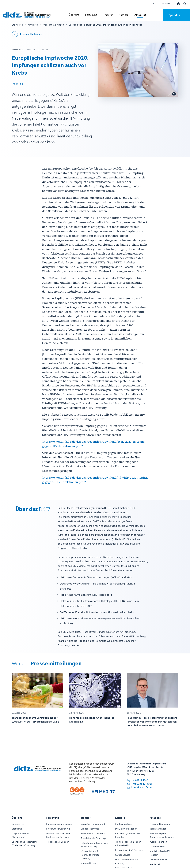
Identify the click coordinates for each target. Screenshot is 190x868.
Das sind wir (18, 824)
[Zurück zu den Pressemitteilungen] (27, 34)
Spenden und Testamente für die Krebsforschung (25, 844)
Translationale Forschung (93, 838)
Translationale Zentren (58, 842)
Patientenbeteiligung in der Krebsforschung (95, 845)
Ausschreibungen (158, 842)
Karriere (120, 818)
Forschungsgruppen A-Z (58, 829)
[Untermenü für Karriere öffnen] (124, 15)
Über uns (17, 818)
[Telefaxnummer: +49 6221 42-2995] (140, 784)
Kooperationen (88, 863)
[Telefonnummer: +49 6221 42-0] (140, 780)
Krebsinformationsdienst (93, 833)
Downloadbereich (158, 860)
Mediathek (155, 864)
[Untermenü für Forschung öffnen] (91, 15)
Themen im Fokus (158, 847)
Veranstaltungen (158, 829)
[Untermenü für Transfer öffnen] (108, 15)
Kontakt (155, 3)
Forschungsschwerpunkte (59, 824)
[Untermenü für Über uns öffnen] (74, 15)
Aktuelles (155, 818)
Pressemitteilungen (160, 824)
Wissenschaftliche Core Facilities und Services (58, 835)
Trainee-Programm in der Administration (128, 844)
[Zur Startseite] (27, 15)
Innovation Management (93, 824)
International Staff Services (129, 850)
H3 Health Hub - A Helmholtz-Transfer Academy (91, 855)
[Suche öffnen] (185, 4)
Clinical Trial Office (90, 829)
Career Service (123, 855)
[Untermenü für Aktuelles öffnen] (140, 15)
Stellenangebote (124, 824)
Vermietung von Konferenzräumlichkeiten (162, 835)
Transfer (86, 818)
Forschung (53, 818)
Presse (166, 3)
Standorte (17, 829)
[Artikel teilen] (17, 84)
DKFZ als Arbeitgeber (126, 829)
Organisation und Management (20, 835)
